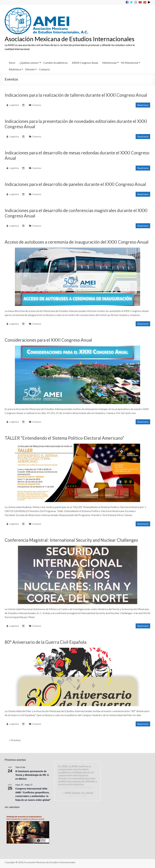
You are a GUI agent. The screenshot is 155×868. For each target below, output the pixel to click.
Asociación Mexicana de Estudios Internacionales (70, 39)
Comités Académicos (55, 63)
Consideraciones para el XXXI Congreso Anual (48, 340)
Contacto (44, 69)
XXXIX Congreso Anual (85, 63)
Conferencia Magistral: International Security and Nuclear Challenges (71, 540)
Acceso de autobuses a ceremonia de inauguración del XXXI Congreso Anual (77, 242)
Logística (14, 105)
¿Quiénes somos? (29, 63)
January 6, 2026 (77, 796)
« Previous (15, 740)
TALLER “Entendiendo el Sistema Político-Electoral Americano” (64, 438)
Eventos (37, 105)
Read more (143, 105)
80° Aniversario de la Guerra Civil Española (46, 642)
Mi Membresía (130, 63)
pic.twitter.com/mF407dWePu (75, 787)
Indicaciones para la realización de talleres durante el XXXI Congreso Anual (76, 95)
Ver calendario (12, 807)
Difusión (30, 69)
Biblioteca (15, 69)
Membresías (109, 63)
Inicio (12, 63)
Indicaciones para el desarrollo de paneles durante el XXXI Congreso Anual (75, 184)
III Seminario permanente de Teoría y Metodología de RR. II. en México (32, 775)
